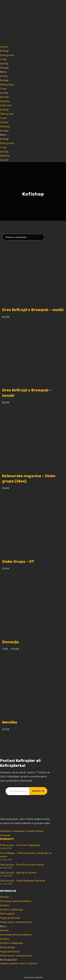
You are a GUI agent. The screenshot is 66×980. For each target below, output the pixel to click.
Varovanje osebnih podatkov (16, 901)
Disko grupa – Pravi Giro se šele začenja (22, 865)
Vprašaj (4, 63)
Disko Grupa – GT (18, 562)
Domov (4, 47)
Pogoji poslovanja (10, 918)
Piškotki (4, 897)
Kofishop (5, 126)
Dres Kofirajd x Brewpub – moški (33, 310)
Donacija (10, 642)
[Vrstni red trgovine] (23, 237)
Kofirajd (4, 51)
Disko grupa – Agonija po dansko (18, 873)
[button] (33, 72)
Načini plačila (7, 914)
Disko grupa (7, 55)
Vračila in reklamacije (12, 910)
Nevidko (10, 722)
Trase (3, 59)
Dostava (5, 905)
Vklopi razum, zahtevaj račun (16, 922)
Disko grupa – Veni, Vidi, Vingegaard (20, 845)
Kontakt (4, 68)
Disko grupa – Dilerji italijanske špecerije (22, 881)
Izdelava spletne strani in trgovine (19, 963)
